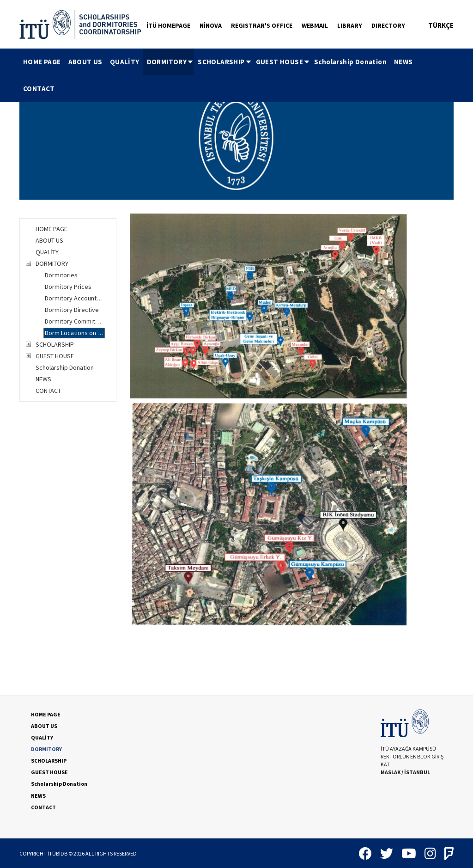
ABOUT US (85, 62)
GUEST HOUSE (283, 62)
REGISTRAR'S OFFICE (262, 25)
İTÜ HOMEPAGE (168, 25)
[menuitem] (42, 62)
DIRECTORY (388, 25)
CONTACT (39, 89)
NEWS (403, 62)
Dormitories (61, 275)
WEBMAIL (315, 25)
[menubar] (236, 75)
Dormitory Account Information (75, 298)
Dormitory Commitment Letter (75, 321)
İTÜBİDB (58, 853)
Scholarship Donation (350, 62)
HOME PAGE (42, 62)
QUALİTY (125, 62)
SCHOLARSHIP (225, 62)
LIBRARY (350, 25)
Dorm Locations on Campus (75, 333)
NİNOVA (211, 25)
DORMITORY (171, 62)
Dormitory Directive (72, 310)
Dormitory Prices (68, 287)
